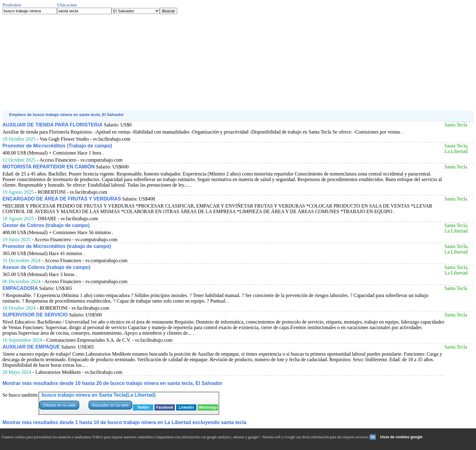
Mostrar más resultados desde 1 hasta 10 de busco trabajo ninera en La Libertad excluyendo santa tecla (124, 422)
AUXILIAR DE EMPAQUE (31, 347)
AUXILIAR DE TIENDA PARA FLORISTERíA (53, 125)
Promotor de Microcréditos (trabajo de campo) (57, 246)
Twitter (143, 407)
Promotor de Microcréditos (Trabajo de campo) (57, 146)
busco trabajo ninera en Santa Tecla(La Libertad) (99, 395)
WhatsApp (208, 407)
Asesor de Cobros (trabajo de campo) (46, 267)
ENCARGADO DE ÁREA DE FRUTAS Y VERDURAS (62, 199)
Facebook (165, 407)
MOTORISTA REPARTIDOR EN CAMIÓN (49, 167)
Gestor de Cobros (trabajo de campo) (46, 225)
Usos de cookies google (401, 437)
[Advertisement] (187, 62)
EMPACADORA (20, 288)
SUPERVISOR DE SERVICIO (35, 315)
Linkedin (186, 407)
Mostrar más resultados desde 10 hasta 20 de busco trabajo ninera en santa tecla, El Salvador (112, 383)
